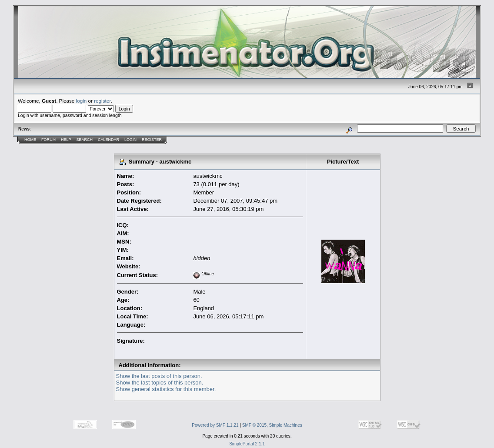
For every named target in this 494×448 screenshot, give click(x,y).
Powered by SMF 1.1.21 (215, 425)
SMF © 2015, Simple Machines (272, 425)
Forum (48, 140)
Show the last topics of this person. (160, 383)
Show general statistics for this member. (166, 389)
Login (130, 140)
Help (66, 140)
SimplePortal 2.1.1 (247, 444)
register (102, 101)
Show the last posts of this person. (159, 376)
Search (85, 140)
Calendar (108, 140)
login (82, 101)
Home (30, 140)
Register (152, 140)
